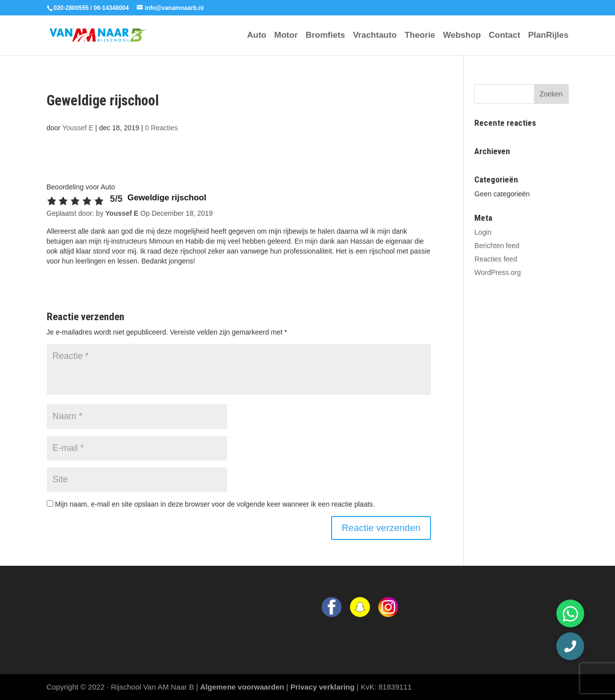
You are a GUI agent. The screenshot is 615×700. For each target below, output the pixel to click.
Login (483, 232)
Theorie (420, 36)
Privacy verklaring (322, 687)
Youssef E (78, 128)
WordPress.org (497, 272)
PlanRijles (548, 36)
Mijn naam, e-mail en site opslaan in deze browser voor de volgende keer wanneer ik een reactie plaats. (215, 504)
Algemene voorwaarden (242, 687)
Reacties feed (496, 259)
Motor (286, 36)
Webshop (462, 36)
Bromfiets (325, 36)
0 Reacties (162, 128)
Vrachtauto (375, 36)
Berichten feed (497, 246)
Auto (257, 36)
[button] (570, 646)
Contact (504, 36)
